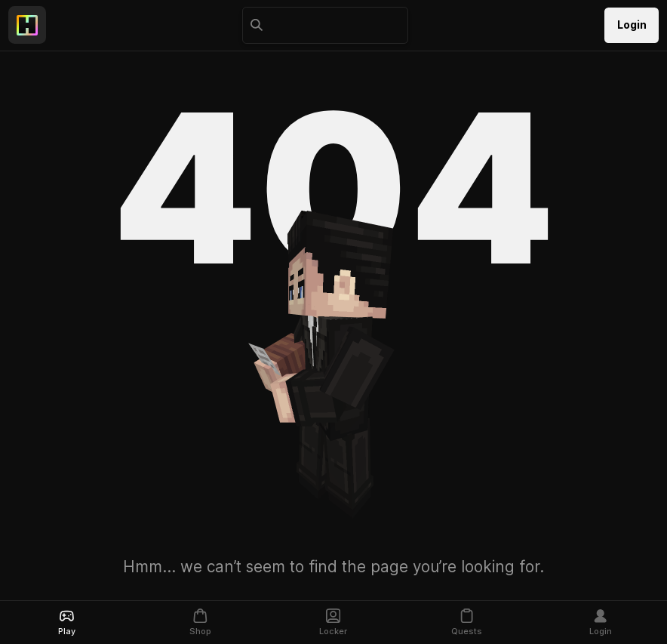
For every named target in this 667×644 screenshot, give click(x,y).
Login (632, 25)
